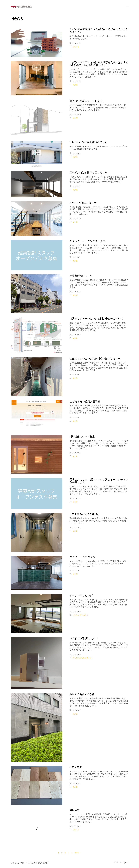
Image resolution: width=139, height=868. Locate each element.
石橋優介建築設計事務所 (38, 863)
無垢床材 (75, 815)
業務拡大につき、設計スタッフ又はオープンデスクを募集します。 (99, 482)
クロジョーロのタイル (82, 558)
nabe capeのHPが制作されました (89, 142)
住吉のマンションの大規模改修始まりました (95, 359)
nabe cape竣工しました (83, 203)
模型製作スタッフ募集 (82, 437)
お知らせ (76, 47)
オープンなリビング (81, 597)
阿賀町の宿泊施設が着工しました (88, 173)
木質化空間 (76, 772)
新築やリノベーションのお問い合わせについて (96, 319)
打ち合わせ (84, 617)
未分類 (75, 85)
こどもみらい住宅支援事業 (85, 402)
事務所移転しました (81, 276)
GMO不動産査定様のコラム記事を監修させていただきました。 (99, 31)
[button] (127, 7)
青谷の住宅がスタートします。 (87, 101)
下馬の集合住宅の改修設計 (85, 515)
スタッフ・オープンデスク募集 (87, 241)
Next (78, 853)
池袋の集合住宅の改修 (82, 698)
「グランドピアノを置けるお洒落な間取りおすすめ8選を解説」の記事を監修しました (99, 64)
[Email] (116, 863)
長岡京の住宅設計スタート (85, 641)
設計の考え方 (87, 661)
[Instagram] (124, 863)
